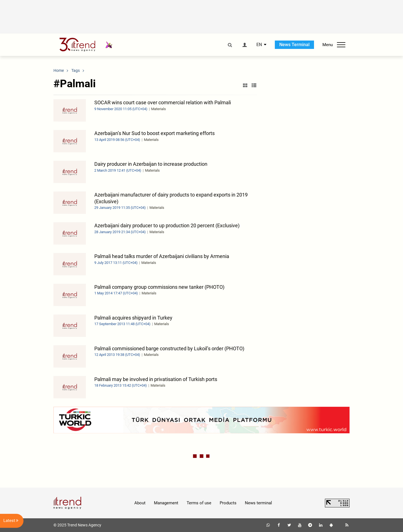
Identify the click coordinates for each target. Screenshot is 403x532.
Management (166, 503)
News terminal (258, 503)
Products (228, 503)
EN (259, 45)
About (140, 503)
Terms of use (199, 503)
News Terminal (294, 45)
